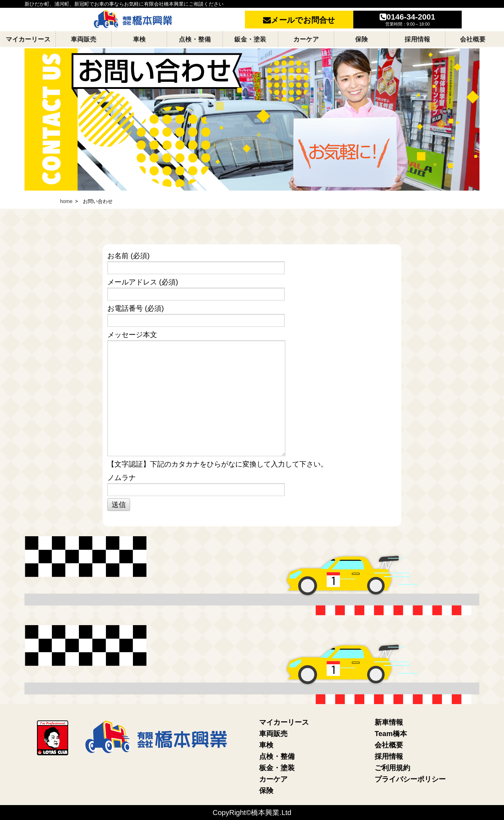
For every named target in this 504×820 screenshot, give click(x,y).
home (66, 201)
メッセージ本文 (251, 393)
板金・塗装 (277, 768)
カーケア (273, 779)
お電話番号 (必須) (251, 316)
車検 (266, 745)
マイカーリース (284, 722)
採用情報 (389, 756)
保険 (266, 790)
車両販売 (273, 734)
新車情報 (389, 722)
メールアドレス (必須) (251, 289)
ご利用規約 (392, 768)
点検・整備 (277, 756)
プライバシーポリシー (410, 779)
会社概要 (389, 745)
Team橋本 (391, 734)
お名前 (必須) (251, 263)
